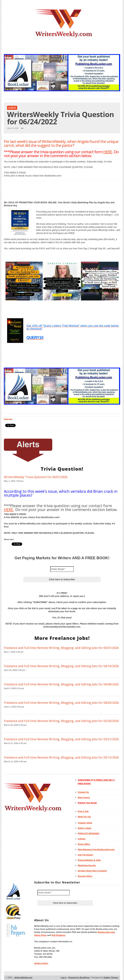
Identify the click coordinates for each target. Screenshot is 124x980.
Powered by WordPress (79, 978)
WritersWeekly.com (23, 978)
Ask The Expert (85, 855)
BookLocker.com (106, 932)
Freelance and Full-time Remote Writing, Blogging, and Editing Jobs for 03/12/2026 (61, 757)
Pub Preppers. (59, 935)
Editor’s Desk (85, 828)
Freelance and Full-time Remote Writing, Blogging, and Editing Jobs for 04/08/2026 (61, 684)
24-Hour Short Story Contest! (92, 871)
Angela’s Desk (85, 823)
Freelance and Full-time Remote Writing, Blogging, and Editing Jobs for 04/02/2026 (61, 703)
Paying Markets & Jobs (89, 860)
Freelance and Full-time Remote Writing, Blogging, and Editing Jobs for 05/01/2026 (61, 648)
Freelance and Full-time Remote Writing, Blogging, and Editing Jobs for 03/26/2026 (61, 721)
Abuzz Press (40, 935)
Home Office (84, 844)
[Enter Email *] (62, 569)
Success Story (85, 876)
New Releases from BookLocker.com (96, 849)
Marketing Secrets (87, 865)
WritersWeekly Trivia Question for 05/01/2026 (36, 477)
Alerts (12, 108)
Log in (63, 978)
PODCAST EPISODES (89, 833)
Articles (82, 839)
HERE (108, 152)
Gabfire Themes (111, 978)
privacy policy (41, 963)
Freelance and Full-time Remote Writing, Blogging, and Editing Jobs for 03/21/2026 (61, 739)
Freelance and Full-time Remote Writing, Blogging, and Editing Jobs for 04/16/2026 (61, 666)
